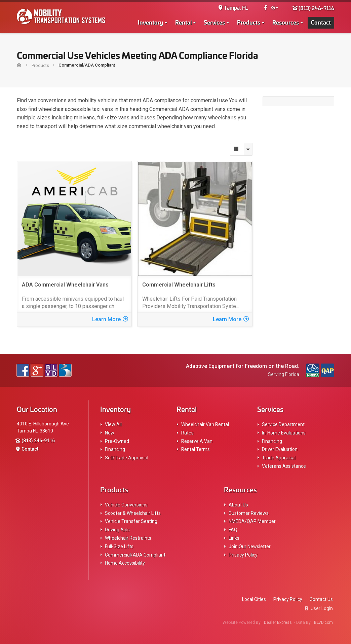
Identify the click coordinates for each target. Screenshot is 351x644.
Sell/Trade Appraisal (127, 458)
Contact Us (321, 599)
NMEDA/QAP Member (252, 521)
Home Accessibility (125, 563)
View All (113, 424)
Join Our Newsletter (250, 546)
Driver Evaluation (280, 449)
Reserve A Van (197, 441)
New (110, 433)
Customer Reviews (249, 513)
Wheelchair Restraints (128, 538)
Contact (321, 23)
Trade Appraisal (279, 458)
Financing (115, 449)
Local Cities (254, 599)
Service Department (283, 424)
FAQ (233, 530)
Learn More (110, 319)
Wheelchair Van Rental (205, 424)
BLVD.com (323, 622)
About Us (238, 505)
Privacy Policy (243, 555)
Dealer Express (278, 622)
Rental (183, 23)
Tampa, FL (233, 8)
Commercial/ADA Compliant (135, 555)
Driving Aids (117, 530)
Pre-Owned (117, 441)
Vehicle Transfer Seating (131, 521)
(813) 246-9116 (313, 9)
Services (214, 23)
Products (249, 23)
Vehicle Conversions (126, 505)
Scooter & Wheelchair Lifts (133, 513)
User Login (319, 608)
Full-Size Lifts (119, 546)
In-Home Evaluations (284, 433)
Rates (187, 433)
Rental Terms (196, 449)
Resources (286, 23)
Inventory (150, 23)
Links (234, 538)
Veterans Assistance (284, 466)
